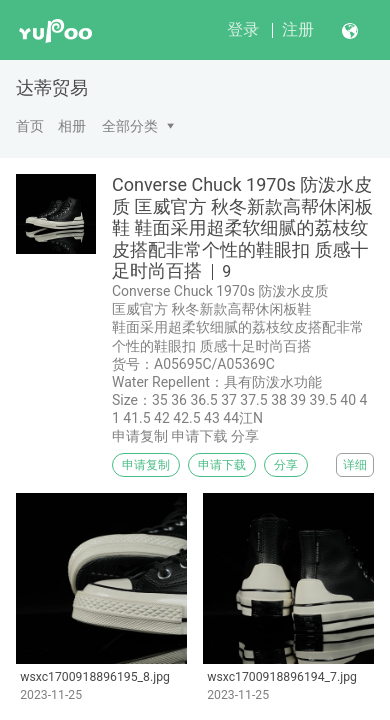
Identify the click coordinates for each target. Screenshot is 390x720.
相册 (72, 126)
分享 (286, 465)
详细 (355, 465)
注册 (298, 29)
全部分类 (130, 126)
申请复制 (146, 465)
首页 (30, 126)
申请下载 (222, 465)
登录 (243, 29)
